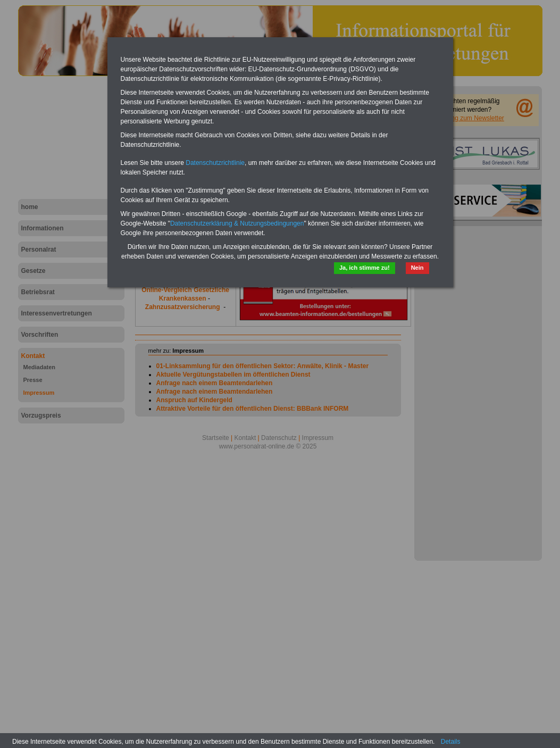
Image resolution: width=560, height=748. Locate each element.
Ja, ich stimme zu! (365, 268)
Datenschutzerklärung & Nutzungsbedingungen (237, 223)
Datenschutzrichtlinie (215, 163)
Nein (417, 268)
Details (451, 742)
